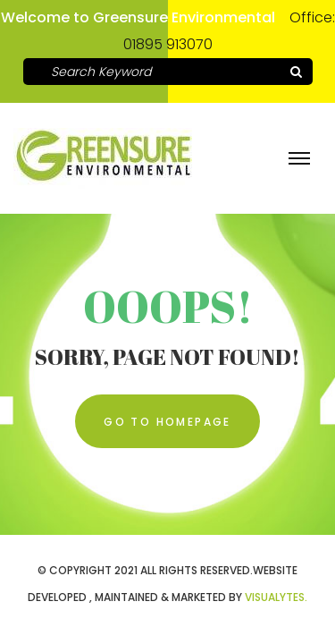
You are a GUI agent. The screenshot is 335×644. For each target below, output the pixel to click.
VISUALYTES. (276, 597)
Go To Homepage (167, 422)
